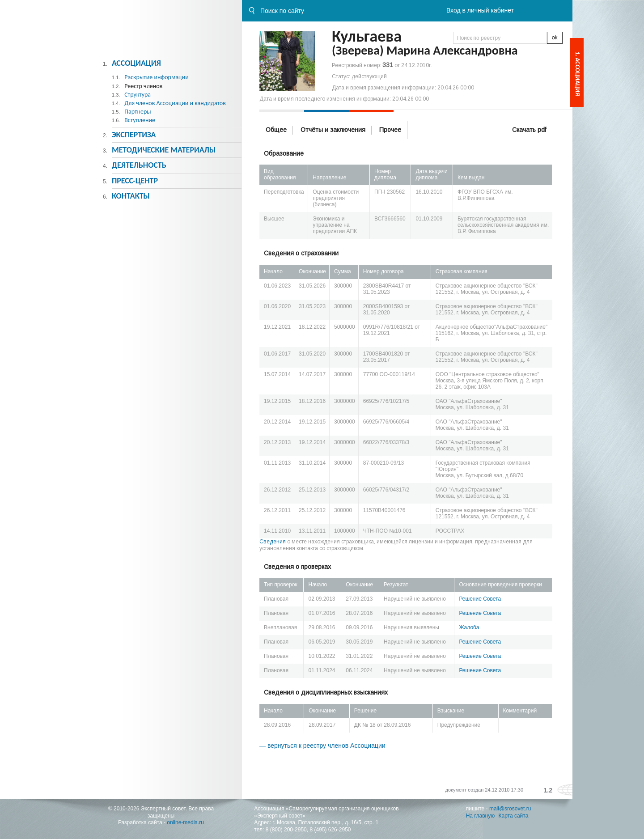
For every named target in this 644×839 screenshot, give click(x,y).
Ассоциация (136, 63)
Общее (276, 130)
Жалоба (469, 627)
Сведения (273, 542)
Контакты (131, 196)
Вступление (140, 120)
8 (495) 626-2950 (330, 830)
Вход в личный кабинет (480, 10)
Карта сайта (514, 816)
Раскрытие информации (157, 77)
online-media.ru (185, 822)
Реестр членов (143, 86)
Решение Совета (480, 599)
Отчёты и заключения (333, 130)
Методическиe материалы (164, 150)
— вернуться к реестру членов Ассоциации (322, 746)
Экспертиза (134, 135)
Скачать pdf (529, 130)
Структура (138, 95)
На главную (480, 816)
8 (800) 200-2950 (286, 830)
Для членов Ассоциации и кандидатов (175, 103)
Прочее (390, 130)
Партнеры (138, 112)
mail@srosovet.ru (510, 809)
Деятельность (139, 165)
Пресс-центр (135, 181)
